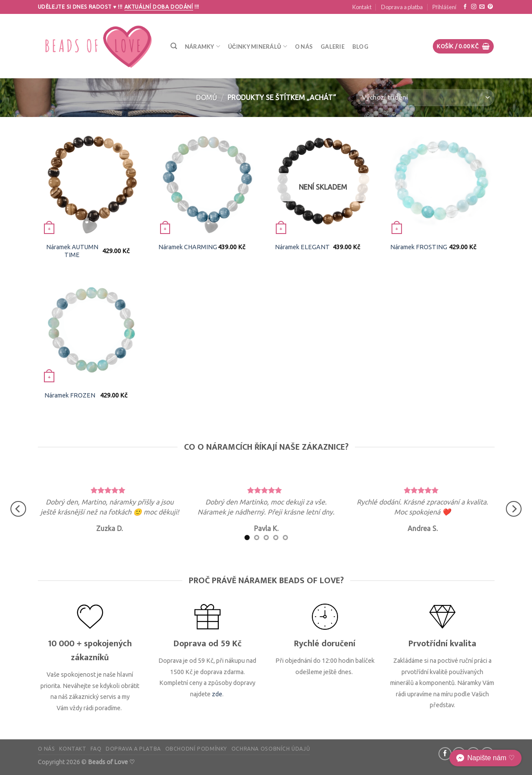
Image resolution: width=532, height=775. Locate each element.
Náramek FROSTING (419, 247)
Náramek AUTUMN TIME (72, 251)
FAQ (96, 749)
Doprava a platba (402, 7)
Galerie (333, 47)
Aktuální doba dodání (159, 7)
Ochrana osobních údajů (271, 749)
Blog (360, 47)
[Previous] (18, 509)
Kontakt (362, 7)
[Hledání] (174, 46)
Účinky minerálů (258, 46)
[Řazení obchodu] (425, 98)
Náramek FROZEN (70, 395)
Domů (207, 97)
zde (217, 694)
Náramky (202, 46)
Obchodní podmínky (196, 749)
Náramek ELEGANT (302, 247)
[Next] (514, 509)
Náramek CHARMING (188, 247)
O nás (304, 47)
